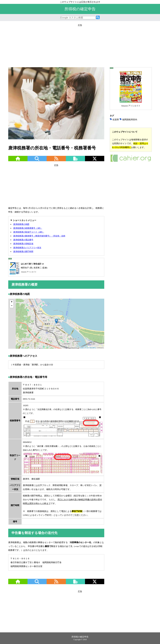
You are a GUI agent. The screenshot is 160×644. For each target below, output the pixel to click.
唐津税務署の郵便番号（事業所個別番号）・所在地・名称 (39, 236)
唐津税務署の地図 (21, 224)
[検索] (98, 18)
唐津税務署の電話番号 (23, 240)
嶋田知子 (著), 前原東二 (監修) (28, 268)
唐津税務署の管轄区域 (23, 244)
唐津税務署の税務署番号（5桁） (28, 228)
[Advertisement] (80, 45)
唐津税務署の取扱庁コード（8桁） (29, 232)
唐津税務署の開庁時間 (23, 252)
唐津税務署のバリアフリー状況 (27, 248)
